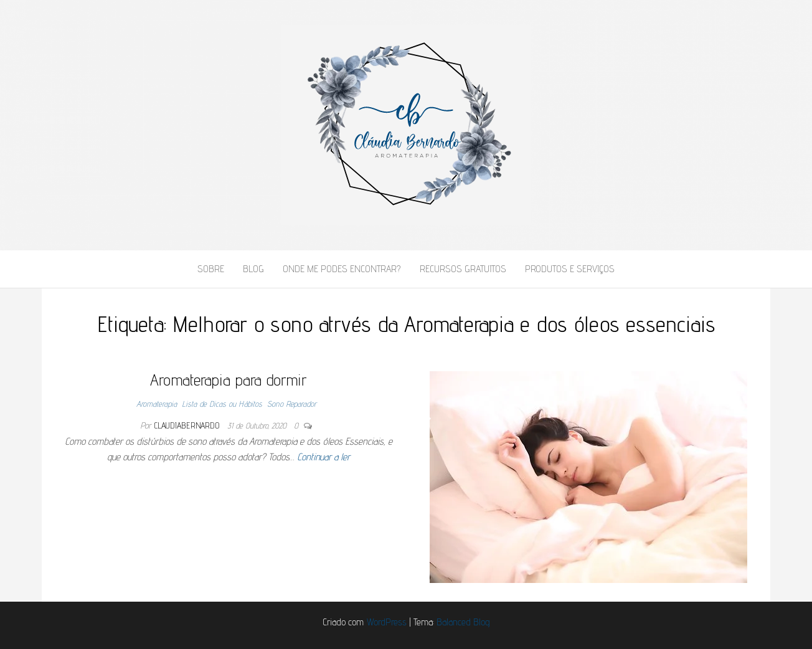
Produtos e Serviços (570, 269)
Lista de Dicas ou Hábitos (222, 404)
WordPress (386, 622)
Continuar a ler (323, 457)
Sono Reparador (292, 404)
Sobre (211, 269)
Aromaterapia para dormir (229, 380)
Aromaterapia (157, 404)
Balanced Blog (463, 622)
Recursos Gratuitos (463, 269)
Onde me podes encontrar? (342, 269)
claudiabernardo (187, 425)
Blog (253, 269)
